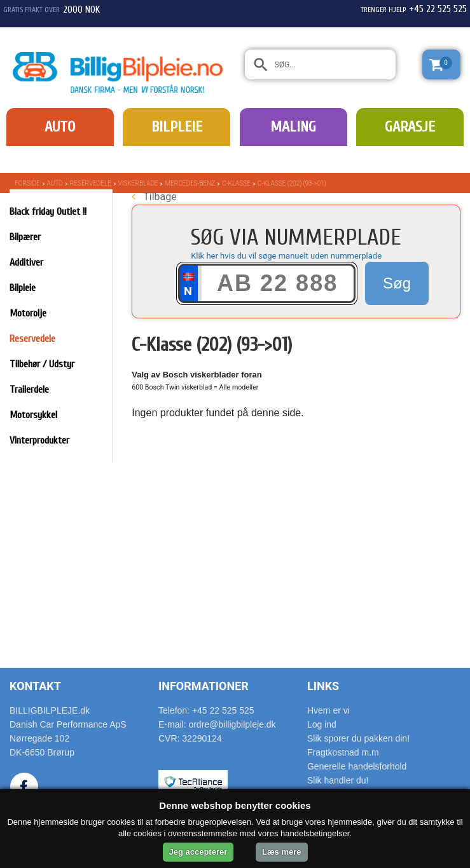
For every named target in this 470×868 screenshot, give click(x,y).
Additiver (26, 262)
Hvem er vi (328, 710)
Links (323, 686)
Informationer (204, 686)
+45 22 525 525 (438, 9)
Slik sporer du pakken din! (358, 738)
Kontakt (35, 686)
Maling (293, 127)
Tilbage (154, 197)
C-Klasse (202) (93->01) (292, 183)
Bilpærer (25, 237)
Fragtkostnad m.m (343, 752)
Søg (397, 283)
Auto (60, 127)
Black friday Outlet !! (48, 212)
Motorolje (28, 313)
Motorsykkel (33, 415)
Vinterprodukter (39, 440)
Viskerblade (138, 183)
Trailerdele (29, 390)
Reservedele (91, 183)
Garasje (410, 127)
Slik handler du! (338, 780)
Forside (27, 183)
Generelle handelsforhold (357, 766)
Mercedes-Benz (190, 183)
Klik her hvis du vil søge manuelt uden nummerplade (286, 256)
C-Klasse (236, 183)
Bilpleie (177, 127)
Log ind (322, 724)
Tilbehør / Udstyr (42, 364)
